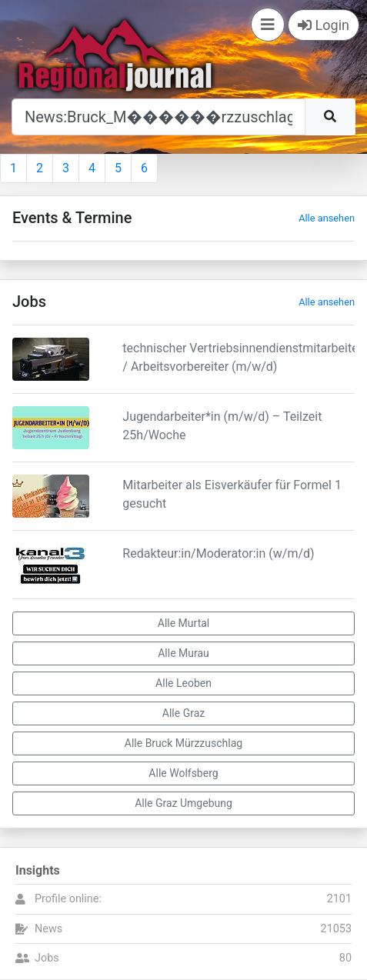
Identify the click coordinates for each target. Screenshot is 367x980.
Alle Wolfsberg (183, 773)
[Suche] (158, 117)
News (48, 929)
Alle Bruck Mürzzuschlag (183, 743)
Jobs (47, 958)
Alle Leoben (183, 683)
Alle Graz (183, 713)
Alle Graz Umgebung (183, 803)
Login (324, 25)
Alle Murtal (183, 623)
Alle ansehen (327, 218)
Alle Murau (183, 653)
